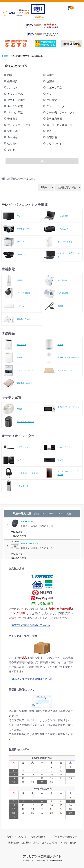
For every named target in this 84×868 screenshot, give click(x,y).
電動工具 (12, 131)
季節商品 (12, 119)
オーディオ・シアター (20, 125)
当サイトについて (17, 837)
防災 (10, 75)
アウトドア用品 (16, 100)
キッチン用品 (15, 94)
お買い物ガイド (39, 837)
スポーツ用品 (54, 88)
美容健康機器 (54, 119)
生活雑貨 (12, 81)
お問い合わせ (69, 843)
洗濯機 (50, 81)
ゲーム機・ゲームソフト (61, 112)
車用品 (50, 75)
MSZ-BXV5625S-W (30, 544)
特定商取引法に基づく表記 (23, 843)
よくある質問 (50, 843)
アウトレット (54, 144)
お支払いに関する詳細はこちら (30, 625)
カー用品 (12, 137)
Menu (80, 6)
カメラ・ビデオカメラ (59, 125)
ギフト (50, 94)
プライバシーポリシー (65, 837)
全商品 (5, 56)
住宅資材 (12, 144)
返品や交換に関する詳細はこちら (31, 679)
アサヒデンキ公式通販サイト (42, 856)
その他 (11, 150)
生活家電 (52, 100)
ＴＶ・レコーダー (57, 106)
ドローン (52, 131)
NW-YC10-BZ (27, 521)
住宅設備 (52, 137)
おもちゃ (12, 88)
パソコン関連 (15, 112)
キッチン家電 (15, 106)
